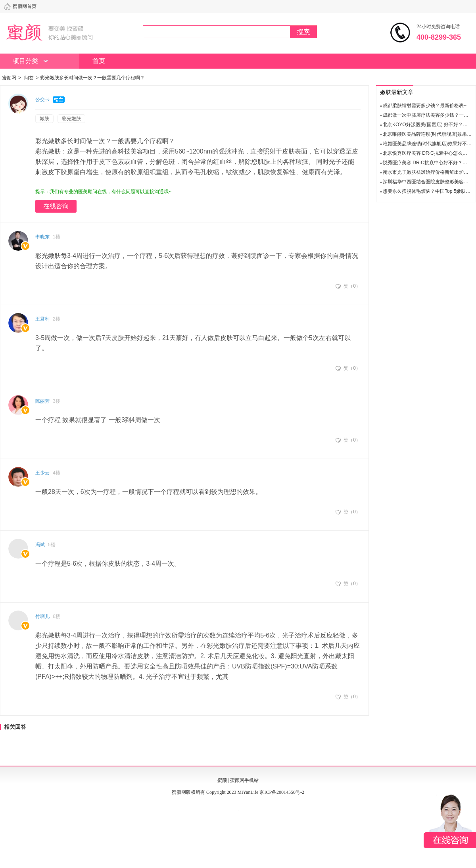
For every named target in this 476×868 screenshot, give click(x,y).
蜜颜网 (9, 78)
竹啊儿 (42, 616)
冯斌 (40, 545)
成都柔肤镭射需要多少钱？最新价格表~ (425, 106)
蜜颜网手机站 (244, 780)
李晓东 (42, 237)
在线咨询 (56, 206)
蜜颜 (222, 780)
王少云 (42, 473)
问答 (29, 78)
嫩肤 (44, 119)
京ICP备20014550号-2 (282, 792)
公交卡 (42, 100)
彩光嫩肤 (71, 119)
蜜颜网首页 (25, 6)
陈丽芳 (42, 401)
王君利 (42, 319)
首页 (99, 61)
